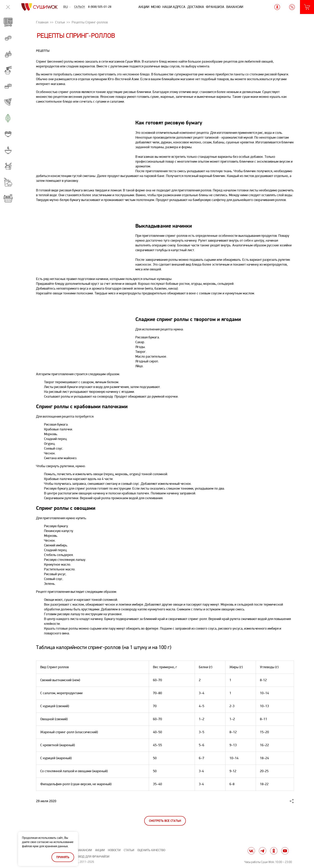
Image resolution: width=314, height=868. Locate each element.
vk (251, 851)
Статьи (129, 850)
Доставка (196, 7)
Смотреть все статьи (165, 821)
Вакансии (235, 7)
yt (285, 851)
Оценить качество (151, 850)
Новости (114, 850)
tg (263, 851)
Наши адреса (174, 7)
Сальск (80, 7)
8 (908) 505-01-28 (100, 7)
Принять (63, 857)
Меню (156, 7)
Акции (144, 7)
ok (274, 851)
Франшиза (215, 7)
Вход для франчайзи (93, 857)
